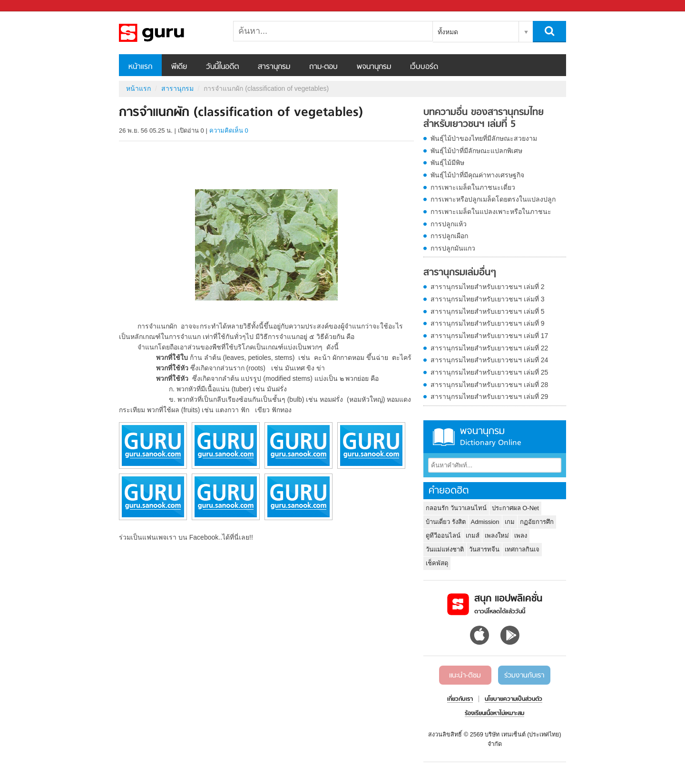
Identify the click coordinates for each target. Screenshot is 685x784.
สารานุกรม (274, 67)
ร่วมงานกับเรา (524, 676)
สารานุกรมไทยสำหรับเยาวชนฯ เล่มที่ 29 (489, 397)
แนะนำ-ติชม (465, 676)
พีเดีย (179, 67)
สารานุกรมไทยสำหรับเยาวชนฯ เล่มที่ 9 (488, 323)
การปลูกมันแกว (453, 248)
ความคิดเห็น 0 (229, 131)
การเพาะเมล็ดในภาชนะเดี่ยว (473, 187)
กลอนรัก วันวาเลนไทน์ (456, 508)
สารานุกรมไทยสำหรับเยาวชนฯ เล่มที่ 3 (488, 299)
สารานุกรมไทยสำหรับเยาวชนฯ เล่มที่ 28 (489, 385)
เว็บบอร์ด (424, 67)
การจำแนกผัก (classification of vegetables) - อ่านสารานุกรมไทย (169, 33)
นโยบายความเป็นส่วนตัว (514, 699)
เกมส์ (473, 536)
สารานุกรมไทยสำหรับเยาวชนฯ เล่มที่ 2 (488, 287)
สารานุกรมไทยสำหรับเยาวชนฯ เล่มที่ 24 (489, 360)
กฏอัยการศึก (537, 522)
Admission (485, 522)
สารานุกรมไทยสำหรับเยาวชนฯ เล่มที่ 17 (489, 336)
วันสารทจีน (484, 549)
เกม (510, 522)
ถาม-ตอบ (323, 67)
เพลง (521, 536)
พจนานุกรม (374, 67)
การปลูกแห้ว (449, 224)
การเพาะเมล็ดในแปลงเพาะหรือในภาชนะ (491, 212)
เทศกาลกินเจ (522, 549)
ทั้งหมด (448, 32)
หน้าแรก (140, 67)
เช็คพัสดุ (437, 563)
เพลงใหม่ (497, 536)
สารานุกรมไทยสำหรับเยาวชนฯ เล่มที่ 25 (489, 372)
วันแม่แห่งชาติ (445, 549)
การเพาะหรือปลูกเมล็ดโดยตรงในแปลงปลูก (493, 199)
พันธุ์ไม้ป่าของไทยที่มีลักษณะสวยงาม (484, 138)
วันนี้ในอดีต (222, 67)
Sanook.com (29, 6)
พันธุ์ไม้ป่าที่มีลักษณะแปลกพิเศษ (476, 151)
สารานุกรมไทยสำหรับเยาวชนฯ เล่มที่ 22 (489, 348)
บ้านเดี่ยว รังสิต (446, 522)
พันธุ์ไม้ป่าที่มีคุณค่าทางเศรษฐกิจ (477, 175)
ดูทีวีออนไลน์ (443, 536)
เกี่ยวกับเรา (460, 699)
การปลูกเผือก (449, 236)
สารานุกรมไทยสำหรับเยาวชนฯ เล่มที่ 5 (488, 311)
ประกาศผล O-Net (515, 508)
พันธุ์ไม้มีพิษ (447, 163)
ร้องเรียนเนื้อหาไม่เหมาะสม (494, 714)
